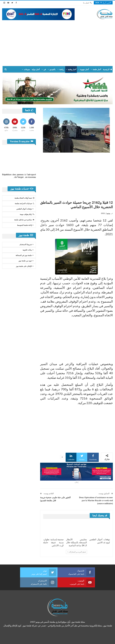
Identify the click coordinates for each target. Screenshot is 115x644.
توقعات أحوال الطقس (24, 209)
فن (45, 69)
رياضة (62, 69)
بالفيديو (53, 69)
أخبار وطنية (72, 69)
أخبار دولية (36, 69)
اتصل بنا (87, 3)
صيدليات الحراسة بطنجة (25, 203)
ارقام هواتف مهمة (27, 214)
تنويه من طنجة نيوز (25, 261)
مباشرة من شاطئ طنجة (24, 220)
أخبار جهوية (84, 69)
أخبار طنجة (97, 69)
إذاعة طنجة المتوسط (24, 225)
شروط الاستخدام (26, 245)
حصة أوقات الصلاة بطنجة (24, 198)
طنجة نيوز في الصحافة (24, 255)
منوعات (27, 69)
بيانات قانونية (27, 250)
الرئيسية (107, 69)
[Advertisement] (57, 42)
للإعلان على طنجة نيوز (24, 266)
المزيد (18, 69)
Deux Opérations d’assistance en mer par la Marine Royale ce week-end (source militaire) (96, 500)
